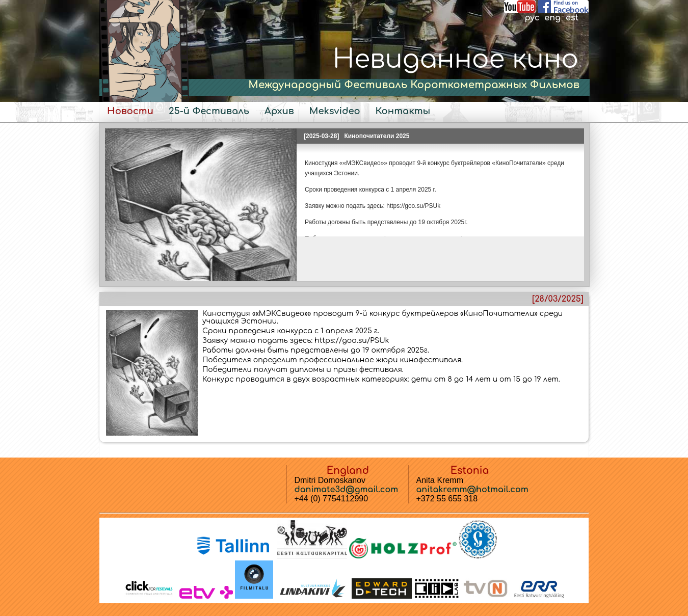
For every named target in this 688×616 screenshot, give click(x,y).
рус (532, 18)
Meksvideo (335, 111)
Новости (130, 111)
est (572, 18)
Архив (279, 111)
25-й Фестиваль (209, 111)
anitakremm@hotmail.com (472, 490)
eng (552, 18)
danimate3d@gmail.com (347, 490)
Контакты (403, 111)
